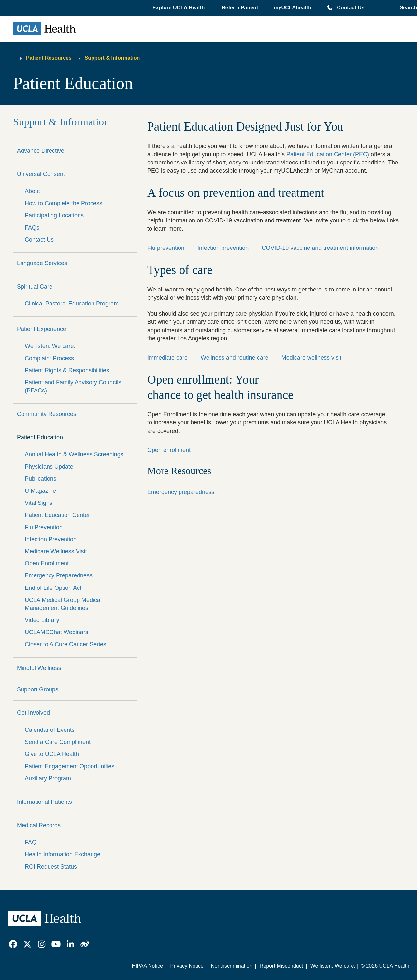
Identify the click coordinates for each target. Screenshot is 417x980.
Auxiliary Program (48, 778)
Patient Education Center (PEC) (328, 154)
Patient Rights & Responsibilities (67, 370)
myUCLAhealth (292, 8)
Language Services (42, 263)
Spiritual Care (35, 287)
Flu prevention (166, 248)
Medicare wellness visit (311, 358)
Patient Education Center (57, 515)
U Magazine (40, 491)
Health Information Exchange (63, 854)
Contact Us (351, 8)
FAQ (31, 842)
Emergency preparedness (181, 492)
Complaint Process (49, 358)
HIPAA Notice (147, 966)
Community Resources (47, 414)
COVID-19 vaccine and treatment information (320, 248)
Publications (41, 479)
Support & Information (112, 58)
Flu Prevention (44, 527)
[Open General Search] (406, 8)
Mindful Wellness (39, 668)
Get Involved (33, 713)
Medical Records (39, 825)
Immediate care (167, 358)
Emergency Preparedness (59, 575)
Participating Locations (54, 215)
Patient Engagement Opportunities (70, 766)
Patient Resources (49, 58)
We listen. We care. (50, 346)
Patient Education (40, 437)
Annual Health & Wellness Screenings (74, 454)
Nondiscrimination (231, 966)
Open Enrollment (47, 563)
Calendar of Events (50, 730)
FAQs (32, 228)
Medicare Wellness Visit (56, 551)
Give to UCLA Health (52, 754)
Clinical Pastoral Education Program (72, 304)
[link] (13, 944)
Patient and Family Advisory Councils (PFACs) (73, 386)
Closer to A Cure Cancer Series (65, 644)
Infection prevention (223, 248)
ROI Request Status (51, 867)
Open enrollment (169, 450)
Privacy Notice (187, 966)
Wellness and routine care (235, 358)
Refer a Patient (240, 8)
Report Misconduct (281, 966)
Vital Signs (39, 503)
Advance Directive (41, 151)
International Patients (44, 802)
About (32, 191)
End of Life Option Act (53, 588)
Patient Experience (42, 329)
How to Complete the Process (64, 203)
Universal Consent (41, 174)
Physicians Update (49, 467)
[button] (179, 8)
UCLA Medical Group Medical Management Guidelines (63, 604)
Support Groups (38, 689)
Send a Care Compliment (58, 742)
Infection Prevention (51, 539)
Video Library (42, 620)
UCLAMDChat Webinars (57, 632)
